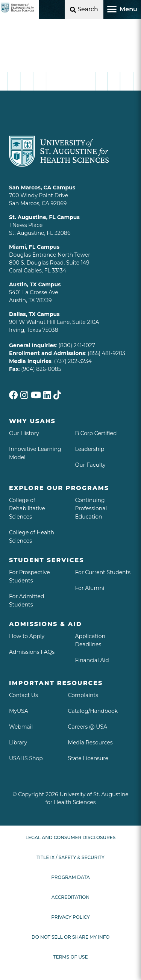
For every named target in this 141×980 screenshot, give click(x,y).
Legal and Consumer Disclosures (70, 837)
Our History (24, 433)
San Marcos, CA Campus (42, 188)
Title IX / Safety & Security (70, 857)
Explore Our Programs (59, 488)
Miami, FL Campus (34, 247)
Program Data (70, 877)
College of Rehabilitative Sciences (27, 508)
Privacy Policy (70, 917)
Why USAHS (32, 421)
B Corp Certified (96, 433)
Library (18, 743)
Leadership (90, 449)
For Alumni (90, 588)
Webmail (21, 727)
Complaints (83, 695)
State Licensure (88, 758)
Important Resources (56, 683)
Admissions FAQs (32, 652)
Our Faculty (90, 465)
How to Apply (27, 636)
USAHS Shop (26, 758)
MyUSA (19, 711)
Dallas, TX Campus (34, 314)
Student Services (47, 560)
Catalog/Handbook (93, 711)
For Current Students (103, 572)
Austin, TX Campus (35, 284)
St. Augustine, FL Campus (44, 217)
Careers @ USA (88, 727)
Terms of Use (71, 957)
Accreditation (70, 897)
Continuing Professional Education (91, 508)
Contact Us (23, 695)
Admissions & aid (45, 624)
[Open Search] (84, 9)
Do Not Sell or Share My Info (71, 937)
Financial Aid (92, 660)
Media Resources (90, 743)
